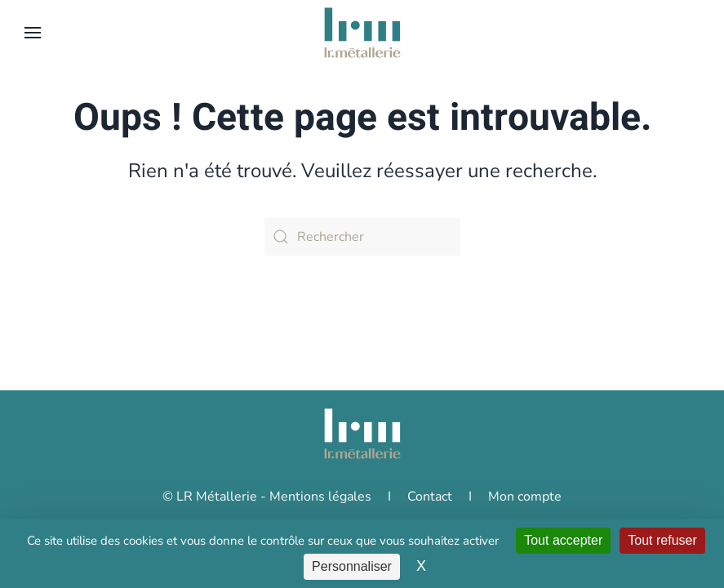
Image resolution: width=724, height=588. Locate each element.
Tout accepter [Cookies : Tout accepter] (563, 540)
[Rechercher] (362, 237)
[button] (33, 33)
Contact (430, 513)
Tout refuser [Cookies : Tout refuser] (662, 540)
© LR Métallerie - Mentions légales (267, 513)
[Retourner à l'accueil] (362, 33)
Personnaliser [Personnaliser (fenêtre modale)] (352, 566)
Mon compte (525, 513)
